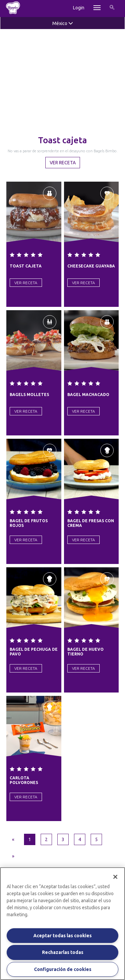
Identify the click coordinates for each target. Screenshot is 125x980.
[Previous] (13, 839)
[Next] (13, 856)
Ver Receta (63, 163)
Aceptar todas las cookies (62, 936)
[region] (62, 924)
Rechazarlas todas (63, 952)
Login (79, 8)
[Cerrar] (115, 877)
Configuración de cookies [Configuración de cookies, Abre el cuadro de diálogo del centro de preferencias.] (63, 969)
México (63, 23)
